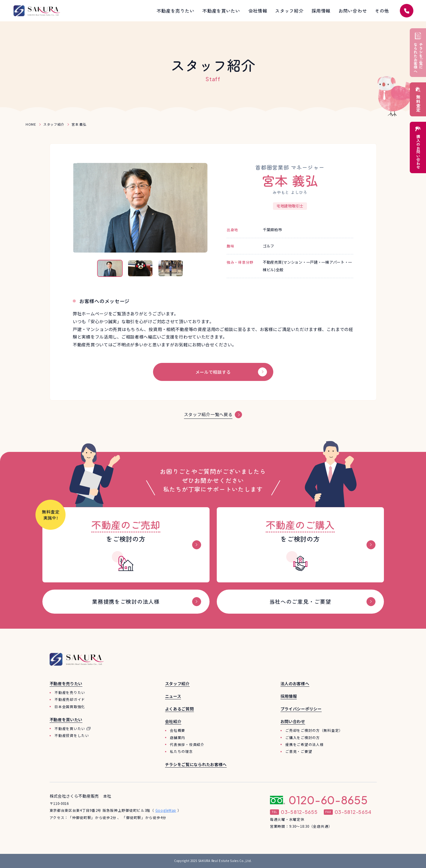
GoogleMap (166, 811)
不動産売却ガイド (70, 700)
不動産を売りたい (70, 693)
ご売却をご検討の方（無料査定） (314, 731)
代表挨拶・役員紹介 (187, 744)
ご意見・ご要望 (299, 752)
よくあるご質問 (179, 709)
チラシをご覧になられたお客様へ (196, 765)
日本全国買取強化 (70, 707)
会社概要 (178, 731)
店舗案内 (178, 738)
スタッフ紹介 (177, 684)
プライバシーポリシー (301, 709)
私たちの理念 (181, 752)
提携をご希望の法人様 (304, 744)
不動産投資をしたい (72, 736)
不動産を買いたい (70, 728)
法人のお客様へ (295, 684)
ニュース (173, 696)
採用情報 (289, 696)
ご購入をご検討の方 (302, 738)
